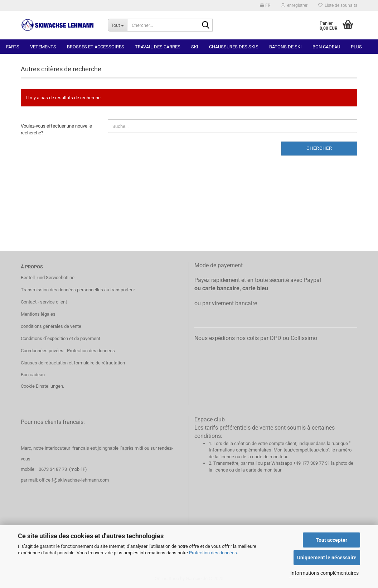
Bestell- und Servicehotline (48, 278)
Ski (195, 47)
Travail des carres (158, 47)
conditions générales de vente (51, 326)
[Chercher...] (117, 25)
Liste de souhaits (338, 5)
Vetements (43, 47)
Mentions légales (38, 314)
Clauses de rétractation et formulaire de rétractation (73, 363)
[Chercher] (206, 25)
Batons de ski (285, 47)
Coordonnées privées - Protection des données (68, 351)
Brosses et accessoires (96, 47)
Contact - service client (44, 302)
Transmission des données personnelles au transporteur (78, 290)
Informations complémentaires (324, 573)
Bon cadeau (326, 47)
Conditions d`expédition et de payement (60, 338)
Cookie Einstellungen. (42, 386)
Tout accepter (331, 540)
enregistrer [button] (294, 5)
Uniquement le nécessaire (327, 558)
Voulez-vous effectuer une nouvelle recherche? (56, 129)
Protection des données (213, 553)
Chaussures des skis (234, 47)
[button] (265, 5)
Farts (13, 47)
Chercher (319, 148)
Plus (356, 47)
